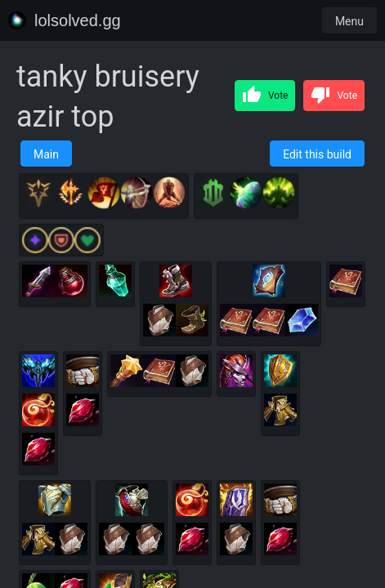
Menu (349, 21)
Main (46, 154)
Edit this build (317, 154)
